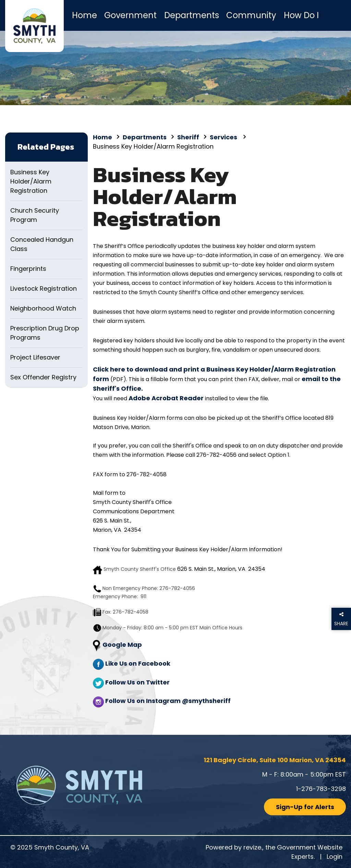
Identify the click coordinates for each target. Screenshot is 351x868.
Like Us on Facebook (138, 663)
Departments (192, 15)
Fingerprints (28, 269)
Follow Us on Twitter (137, 682)
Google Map (122, 645)
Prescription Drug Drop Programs (45, 333)
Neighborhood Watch (43, 308)
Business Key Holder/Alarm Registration (31, 181)
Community (251, 15)
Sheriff (188, 137)
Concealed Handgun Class (42, 244)
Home (84, 15)
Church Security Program (35, 215)
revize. (253, 847)
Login (335, 857)
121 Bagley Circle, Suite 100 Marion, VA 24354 (275, 760)
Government (130, 15)
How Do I (301, 15)
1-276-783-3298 (321, 789)
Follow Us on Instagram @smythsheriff (168, 701)
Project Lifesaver (35, 357)
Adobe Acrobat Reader (166, 398)
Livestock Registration (44, 288)
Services (224, 137)
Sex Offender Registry (43, 377)
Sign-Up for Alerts (305, 807)
